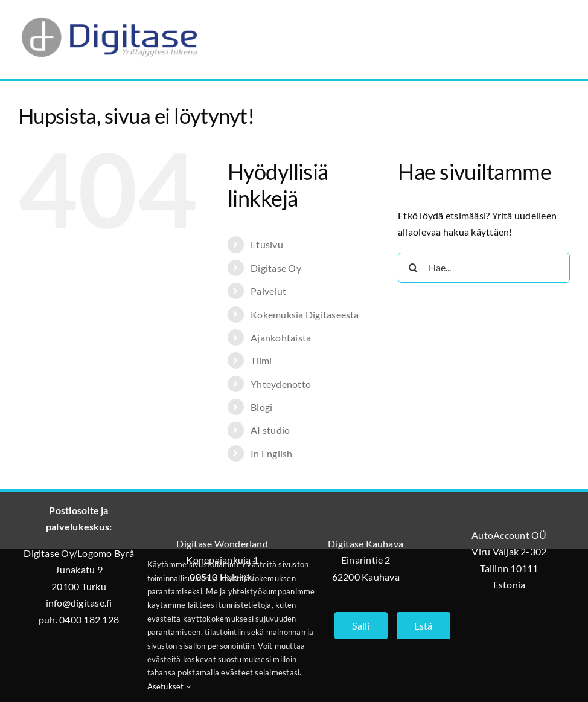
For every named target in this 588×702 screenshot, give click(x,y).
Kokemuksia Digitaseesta (305, 314)
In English (271, 453)
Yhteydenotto (281, 384)
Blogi (261, 407)
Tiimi (261, 360)
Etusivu (267, 244)
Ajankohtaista (281, 337)
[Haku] (413, 268)
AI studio (270, 430)
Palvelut (268, 291)
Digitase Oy (276, 268)
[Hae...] (484, 268)
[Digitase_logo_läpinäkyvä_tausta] (109, 14)
